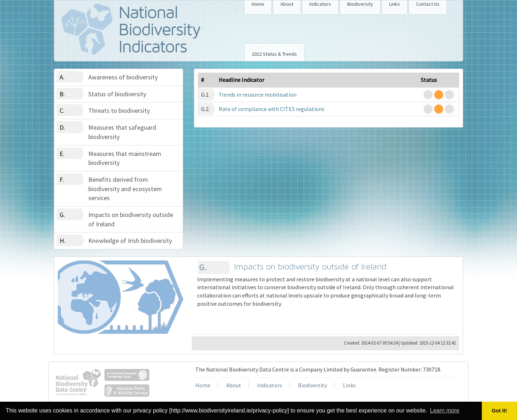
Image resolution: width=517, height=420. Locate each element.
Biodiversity (360, 4)
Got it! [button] (499, 411)
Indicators (320, 4)
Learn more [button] (445, 410)
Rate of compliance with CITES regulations (272, 109)
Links (395, 4)
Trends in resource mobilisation (258, 94)
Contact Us (428, 4)
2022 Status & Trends (274, 54)
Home (258, 4)
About (287, 4)
